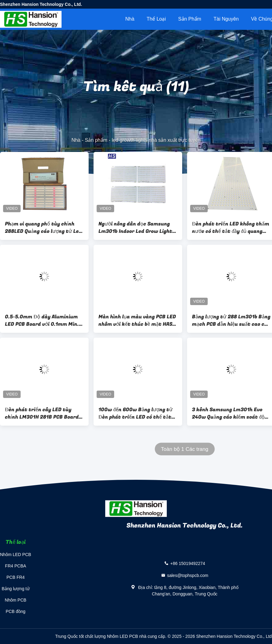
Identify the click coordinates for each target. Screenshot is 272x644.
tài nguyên (226, 19)
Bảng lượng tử (15, 589)
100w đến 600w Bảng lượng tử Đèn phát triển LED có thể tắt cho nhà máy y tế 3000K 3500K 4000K (137, 413)
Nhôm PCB (16, 600)
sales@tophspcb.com (188, 575)
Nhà (130, 19)
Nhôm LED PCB (16, 555)
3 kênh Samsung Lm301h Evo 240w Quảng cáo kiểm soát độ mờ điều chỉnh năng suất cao (228, 413)
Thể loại (156, 19)
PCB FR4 (16, 577)
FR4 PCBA (15, 566)
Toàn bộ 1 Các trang (185, 449)
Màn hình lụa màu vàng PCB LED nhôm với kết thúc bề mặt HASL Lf (137, 320)
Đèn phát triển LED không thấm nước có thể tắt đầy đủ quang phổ (231, 228)
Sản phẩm (190, 19)
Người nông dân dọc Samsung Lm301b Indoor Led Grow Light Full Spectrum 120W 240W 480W (135, 228)
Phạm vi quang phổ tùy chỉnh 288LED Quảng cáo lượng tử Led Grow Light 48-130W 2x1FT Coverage (43, 228)
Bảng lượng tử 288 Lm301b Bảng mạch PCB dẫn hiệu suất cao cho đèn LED (231, 320)
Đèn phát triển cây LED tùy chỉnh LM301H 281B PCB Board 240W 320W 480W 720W (42, 413)
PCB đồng (16, 611)
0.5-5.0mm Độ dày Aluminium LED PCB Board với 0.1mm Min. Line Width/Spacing (42, 320)
